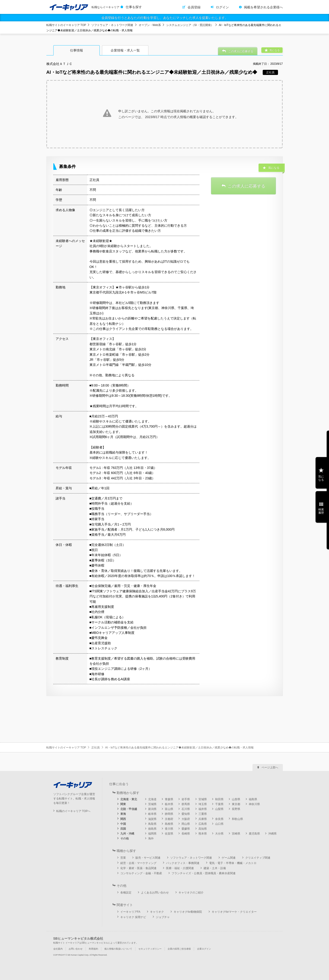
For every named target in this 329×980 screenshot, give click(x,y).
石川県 (186, 809)
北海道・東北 (129, 799)
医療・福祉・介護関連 (180, 868)
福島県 (253, 799)
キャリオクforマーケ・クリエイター (234, 912)
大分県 (219, 834)
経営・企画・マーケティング (138, 863)
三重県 (203, 814)
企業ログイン (204, 949)
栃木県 (169, 804)
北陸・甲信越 (129, 809)
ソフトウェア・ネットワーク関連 (112, 25)
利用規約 (93, 949)
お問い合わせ (76, 949)
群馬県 (186, 804)
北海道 (152, 799)
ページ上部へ (270, 767)
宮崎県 (236, 834)
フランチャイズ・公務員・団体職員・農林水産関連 (204, 873)
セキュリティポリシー (150, 949)
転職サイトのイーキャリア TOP (66, 25)
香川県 (169, 829)
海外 (151, 838)
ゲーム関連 (229, 858)
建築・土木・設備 (215, 868)
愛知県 (186, 814)
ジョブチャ (163, 917)
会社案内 (58, 949)
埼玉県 (203, 804)
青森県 (169, 799)
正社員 (96, 748)
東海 (123, 814)
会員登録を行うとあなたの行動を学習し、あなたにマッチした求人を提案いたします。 (165, 18)
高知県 (203, 829)
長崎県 (186, 834)
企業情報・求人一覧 (125, 50)
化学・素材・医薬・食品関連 (138, 868)
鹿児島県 (254, 834)
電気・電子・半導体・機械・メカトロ (233, 863)
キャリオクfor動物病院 (188, 912)
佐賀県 (169, 834)
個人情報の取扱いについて (118, 949)
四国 (123, 829)
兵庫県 (203, 819)
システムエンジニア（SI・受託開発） (190, 25)
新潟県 (152, 809)
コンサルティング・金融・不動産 (141, 873)
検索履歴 (321, 511)
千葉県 (219, 804)
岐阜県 (152, 814)
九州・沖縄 (127, 834)
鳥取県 (152, 824)
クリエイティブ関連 (258, 858)
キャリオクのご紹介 (191, 893)
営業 (123, 858)
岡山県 (186, 824)
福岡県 (152, 834)
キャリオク (157, 912)
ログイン (222, 7)
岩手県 (186, 799)
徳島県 (152, 829)
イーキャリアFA (130, 912)
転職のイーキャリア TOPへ (73, 811)
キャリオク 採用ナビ (133, 917)
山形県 (236, 799)
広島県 (203, 824)
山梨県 (219, 809)
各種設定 (126, 893)
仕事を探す (134, 7)
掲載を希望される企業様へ (263, 7)
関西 (123, 819)
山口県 (219, 824)
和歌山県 (237, 819)
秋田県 (219, 799)
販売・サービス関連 (148, 858)
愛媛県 (186, 829)
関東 (123, 804)
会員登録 (194, 7)
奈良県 (219, 819)
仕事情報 (77, 50)
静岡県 (169, 814)
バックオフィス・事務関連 (183, 863)
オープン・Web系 (150, 25)
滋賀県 (152, 819)
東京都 (236, 804)
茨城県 (152, 804)
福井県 (203, 809)
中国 (123, 824)
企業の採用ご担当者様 (179, 949)
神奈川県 (254, 804)
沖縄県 (272, 834)
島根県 (169, 824)
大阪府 (186, 819)
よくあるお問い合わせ (155, 893)
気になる (321, 478)
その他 (125, 838)
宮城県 (203, 799)
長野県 (236, 809)
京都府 (169, 819)
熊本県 (203, 834)
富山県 (169, 809)
